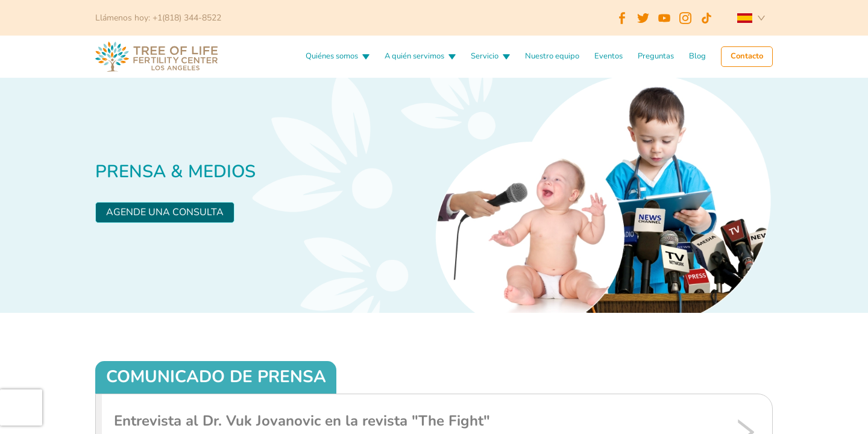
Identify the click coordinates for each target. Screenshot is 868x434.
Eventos (609, 57)
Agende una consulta (165, 212)
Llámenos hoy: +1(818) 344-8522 (158, 18)
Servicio (485, 57)
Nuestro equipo (552, 57)
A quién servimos (414, 57)
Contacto (747, 57)
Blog (697, 57)
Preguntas (656, 57)
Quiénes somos (332, 57)
